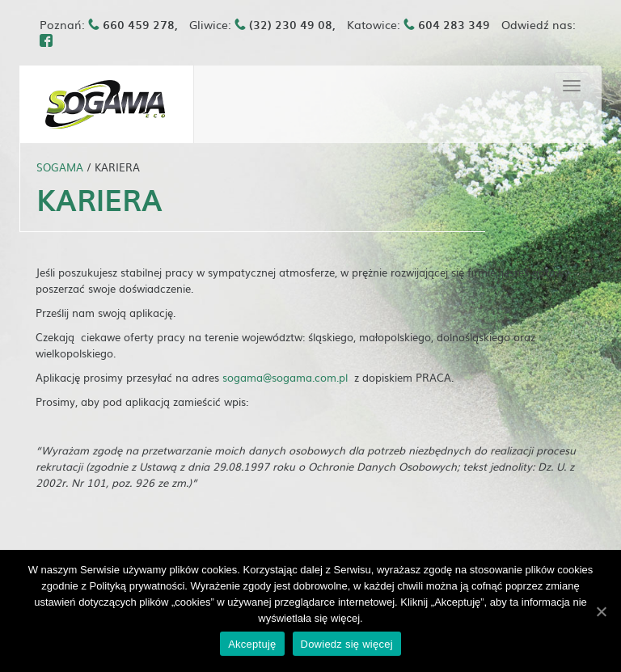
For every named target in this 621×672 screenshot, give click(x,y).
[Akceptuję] (601, 611)
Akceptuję (252, 644)
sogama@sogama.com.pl (285, 377)
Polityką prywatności (137, 586)
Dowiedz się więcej (347, 644)
